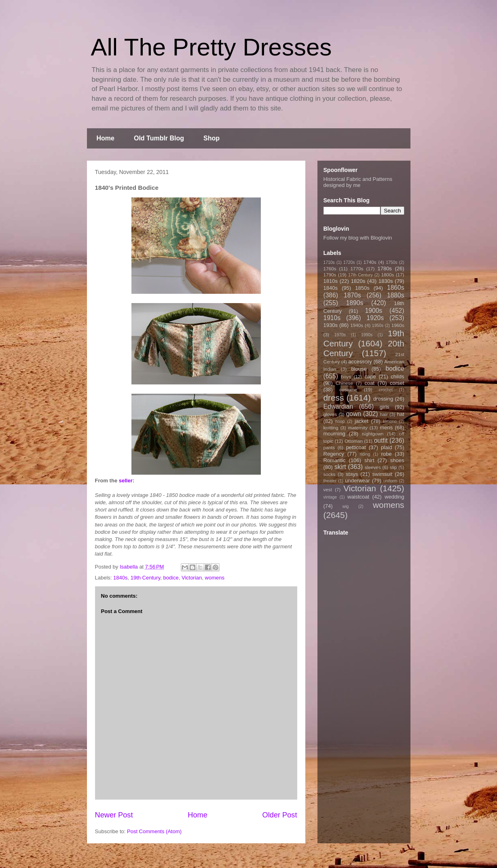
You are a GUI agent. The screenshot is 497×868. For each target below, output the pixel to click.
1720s (349, 262)
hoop (340, 421)
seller (126, 481)
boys (346, 377)
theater (330, 481)
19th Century (145, 578)
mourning (334, 434)
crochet (386, 390)
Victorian (192, 578)
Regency (334, 454)
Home (106, 138)
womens (215, 578)
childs (397, 377)
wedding (394, 497)
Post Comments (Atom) (154, 831)
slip (393, 467)
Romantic (335, 460)
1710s (329, 262)
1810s (331, 281)
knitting (331, 428)
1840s (120, 578)
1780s (384, 268)
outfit (381, 440)
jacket (362, 421)
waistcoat (358, 497)
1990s (367, 335)
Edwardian (338, 406)
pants (329, 447)
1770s (357, 268)
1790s (330, 275)
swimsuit (383, 474)
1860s (396, 288)
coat (369, 383)
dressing (383, 399)
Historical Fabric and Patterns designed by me (358, 182)
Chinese (344, 383)
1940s (357, 325)
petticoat (356, 447)
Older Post (280, 815)
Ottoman (354, 441)
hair (384, 414)
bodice (171, 578)
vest (328, 489)
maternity (358, 428)
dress (334, 398)
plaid (386, 447)
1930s (331, 325)
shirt (369, 460)
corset (397, 383)
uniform (390, 481)
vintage (330, 497)
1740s (370, 262)
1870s (352, 295)
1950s (378, 326)
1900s (374, 311)
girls (385, 407)
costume (348, 389)
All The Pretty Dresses (211, 47)
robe (386, 454)
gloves (330, 414)
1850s (362, 288)
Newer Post (114, 815)
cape (370, 377)
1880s (396, 295)
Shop (211, 138)
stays (352, 474)
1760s (330, 268)
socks (330, 474)
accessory (360, 362)
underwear (357, 481)
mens (386, 428)
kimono (390, 421)
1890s (355, 303)
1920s (375, 318)
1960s (398, 325)
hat (400, 414)
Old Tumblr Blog (159, 138)
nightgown (373, 434)
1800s (387, 275)
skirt (340, 467)
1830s (386, 281)
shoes (397, 460)
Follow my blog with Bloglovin (358, 238)
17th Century (361, 275)
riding (365, 454)
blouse (359, 369)
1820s (358, 281)
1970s (340, 335)
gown (354, 414)
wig (346, 506)
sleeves (373, 467)
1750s (391, 262)
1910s (332, 318)
